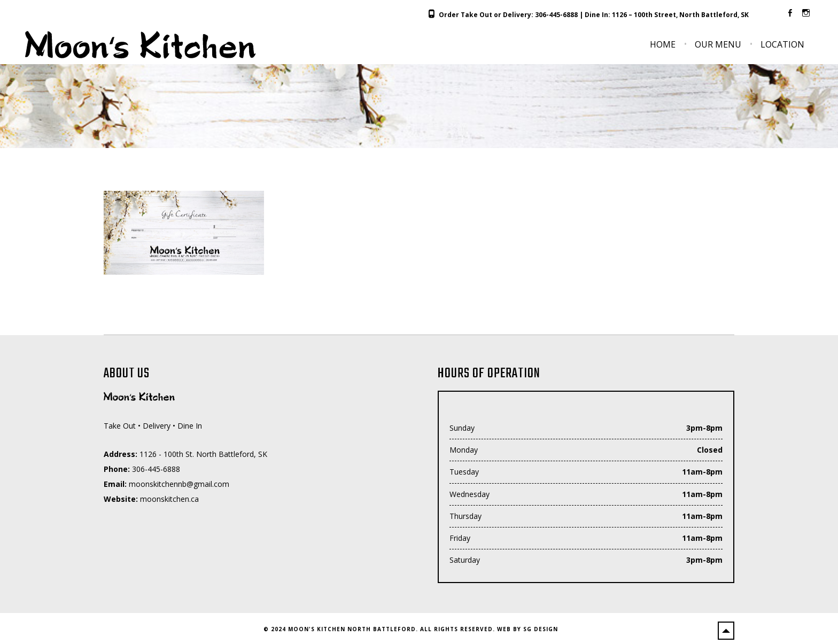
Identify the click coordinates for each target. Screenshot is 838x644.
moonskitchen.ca (169, 499)
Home (663, 44)
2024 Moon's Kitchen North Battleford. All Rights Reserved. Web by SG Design (414, 629)
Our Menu (718, 44)
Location (782, 44)
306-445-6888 (556, 15)
